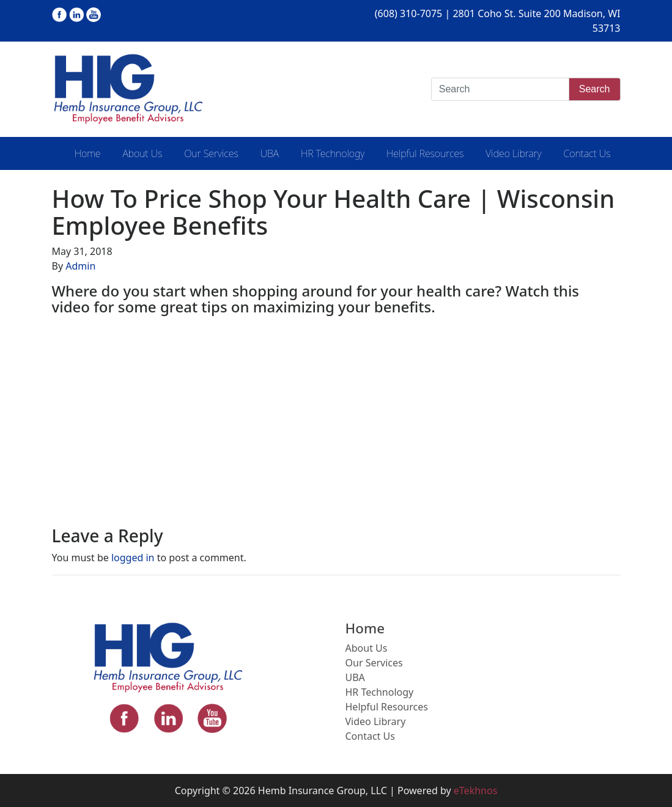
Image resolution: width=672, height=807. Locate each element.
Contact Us (587, 153)
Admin (80, 266)
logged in (133, 558)
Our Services (211, 153)
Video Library (513, 153)
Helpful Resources (425, 153)
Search (595, 89)
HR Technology (333, 153)
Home (88, 153)
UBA (270, 153)
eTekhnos (476, 790)
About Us (142, 153)
